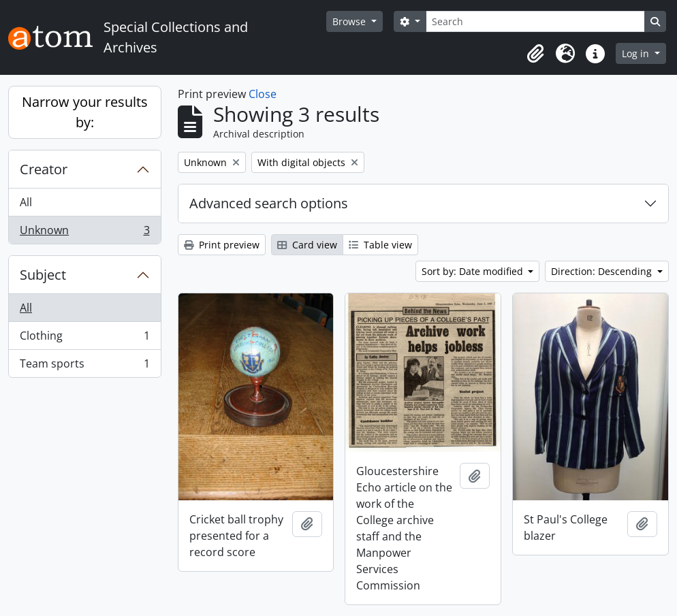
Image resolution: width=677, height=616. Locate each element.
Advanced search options (269, 203)
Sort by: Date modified (474, 271)
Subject (43, 275)
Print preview (222, 245)
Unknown (84, 233)
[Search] (535, 21)
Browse (350, 21)
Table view (380, 245)
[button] (535, 54)
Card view (307, 245)
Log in (637, 53)
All (26, 202)
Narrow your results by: (85, 112)
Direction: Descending (603, 271)
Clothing (84, 339)
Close (263, 94)
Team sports (84, 366)
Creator (44, 169)
